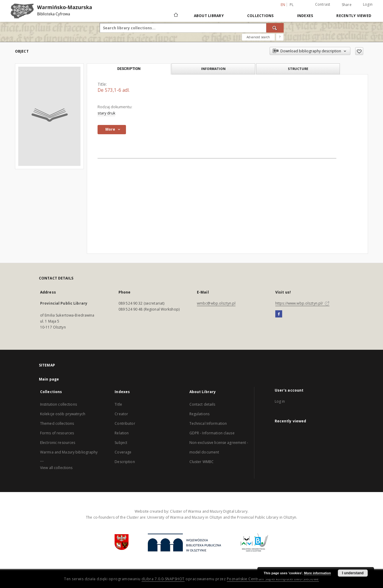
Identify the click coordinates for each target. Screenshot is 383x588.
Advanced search (258, 37)
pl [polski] (292, 5)
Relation (122, 433)
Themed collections (57, 423)
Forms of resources (57, 433)
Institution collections (58, 404)
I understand (353, 573)
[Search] (275, 28)
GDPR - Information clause (212, 433)
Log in (280, 401)
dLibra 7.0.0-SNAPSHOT (163, 579)
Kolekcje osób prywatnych (63, 414)
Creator (121, 414)
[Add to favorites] (359, 51)
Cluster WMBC (202, 462)
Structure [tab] (298, 69)
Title (118, 404)
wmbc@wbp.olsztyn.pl (216, 303)
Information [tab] (213, 69)
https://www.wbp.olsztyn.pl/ (302, 303)
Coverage (123, 452)
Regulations (199, 414)
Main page (49, 379)
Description (125, 462)
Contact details (202, 404)
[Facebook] (279, 314)
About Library (209, 16)
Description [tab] (129, 69)
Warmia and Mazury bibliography (69, 452)
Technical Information (208, 423)
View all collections (56, 468)
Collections (260, 16)
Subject (121, 443)
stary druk (106, 113)
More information (317, 573)
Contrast (323, 4)
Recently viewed (354, 16)
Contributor (125, 423)
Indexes (305, 16)
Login (368, 4)
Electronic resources (58, 443)
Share (347, 5)
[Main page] (175, 16)
